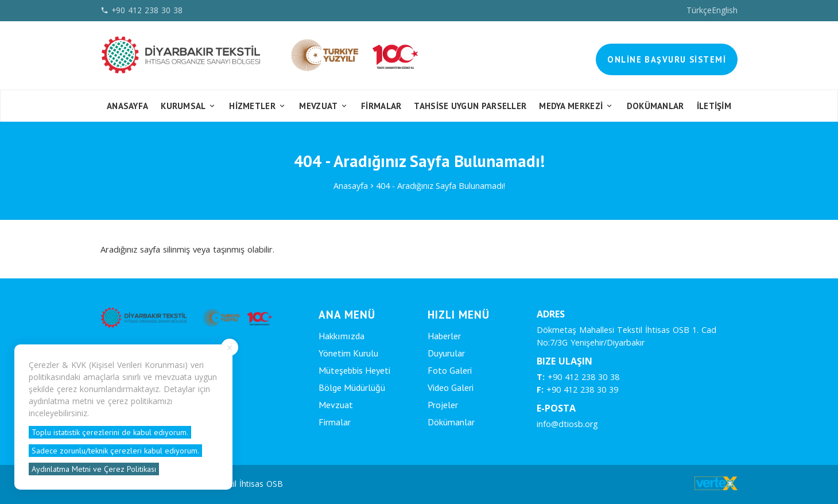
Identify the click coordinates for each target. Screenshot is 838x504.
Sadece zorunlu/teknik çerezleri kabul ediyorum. (115, 451)
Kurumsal (189, 106)
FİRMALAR (381, 106)
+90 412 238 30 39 (577, 389)
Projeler (443, 405)
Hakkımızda (342, 336)
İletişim (714, 106)
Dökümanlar (451, 422)
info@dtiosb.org (567, 424)
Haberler (444, 336)
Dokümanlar (655, 106)
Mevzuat (324, 106)
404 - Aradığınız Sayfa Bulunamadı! (441, 186)
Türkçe (699, 10)
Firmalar (335, 422)
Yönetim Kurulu (348, 353)
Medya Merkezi (577, 106)
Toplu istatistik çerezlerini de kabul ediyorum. (110, 432)
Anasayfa (127, 106)
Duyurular (446, 353)
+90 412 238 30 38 (578, 377)
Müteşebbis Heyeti (354, 370)
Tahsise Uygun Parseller (470, 106)
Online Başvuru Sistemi (667, 59)
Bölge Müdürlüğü (352, 387)
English (725, 10)
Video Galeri (451, 387)
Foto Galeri (450, 370)
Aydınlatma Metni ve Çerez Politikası (94, 469)
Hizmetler (258, 106)
